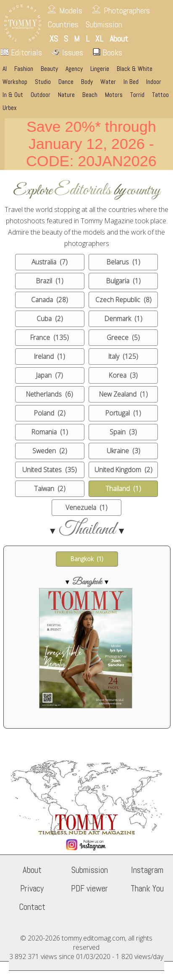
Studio (43, 82)
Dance (66, 82)
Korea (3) (123, 375)
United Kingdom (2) (123, 470)
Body (87, 82)
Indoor (154, 82)
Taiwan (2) (50, 489)
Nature (66, 95)
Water (108, 82)
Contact (32, 907)
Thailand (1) (123, 489)
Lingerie (100, 69)
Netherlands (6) (50, 394)
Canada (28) (50, 300)
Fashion (24, 69)
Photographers (127, 10)
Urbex (10, 108)
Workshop (15, 82)
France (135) (50, 337)
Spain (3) (123, 432)
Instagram (147, 870)
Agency (74, 69)
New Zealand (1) (123, 394)
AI (5, 69)
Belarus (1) (123, 262)
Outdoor (41, 95)
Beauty (49, 69)
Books (107, 52)
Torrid (137, 95)
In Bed (131, 82)
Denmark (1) (123, 319)
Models (71, 10)
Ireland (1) (50, 356)
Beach (90, 95)
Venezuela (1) (86, 507)
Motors (114, 95)
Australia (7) (50, 262)
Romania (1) (50, 432)
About (32, 870)
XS (54, 39)
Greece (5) (123, 337)
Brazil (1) (50, 281)
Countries (63, 24)
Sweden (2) (50, 451)
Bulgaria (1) (123, 281)
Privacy (32, 889)
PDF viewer (89, 889)
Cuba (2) (50, 319)
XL (99, 39)
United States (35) (50, 470)
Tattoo (160, 95)
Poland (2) (50, 413)
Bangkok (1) (87, 559)
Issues (67, 52)
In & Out (13, 95)
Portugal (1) (123, 413)
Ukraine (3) (123, 451)
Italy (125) (123, 356)
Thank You (147, 889)
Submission (104, 24)
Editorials (21, 52)
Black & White (135, 69)
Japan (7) (50, 375)
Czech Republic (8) (123, 300)
